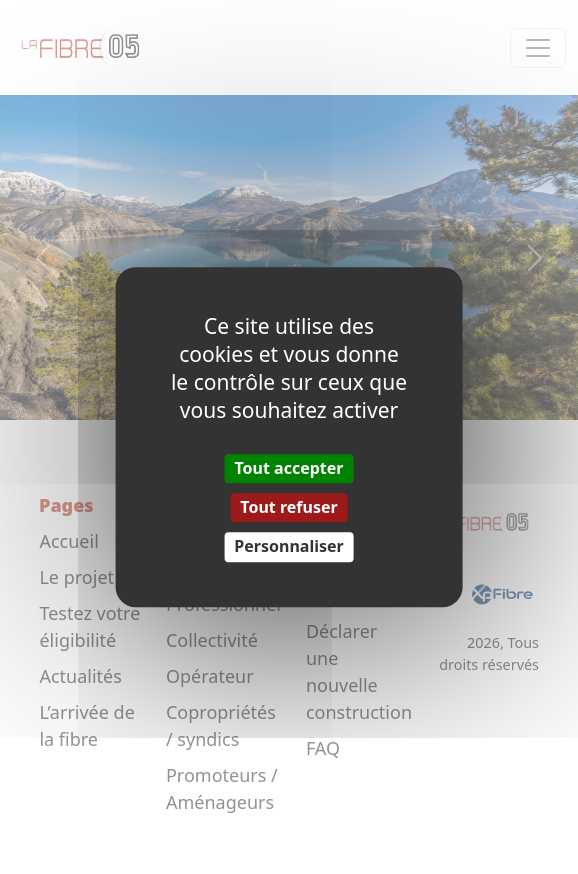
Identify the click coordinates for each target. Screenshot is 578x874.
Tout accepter (288, 468)
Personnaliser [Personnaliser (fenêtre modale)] (288, 547)
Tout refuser (288, 507)
